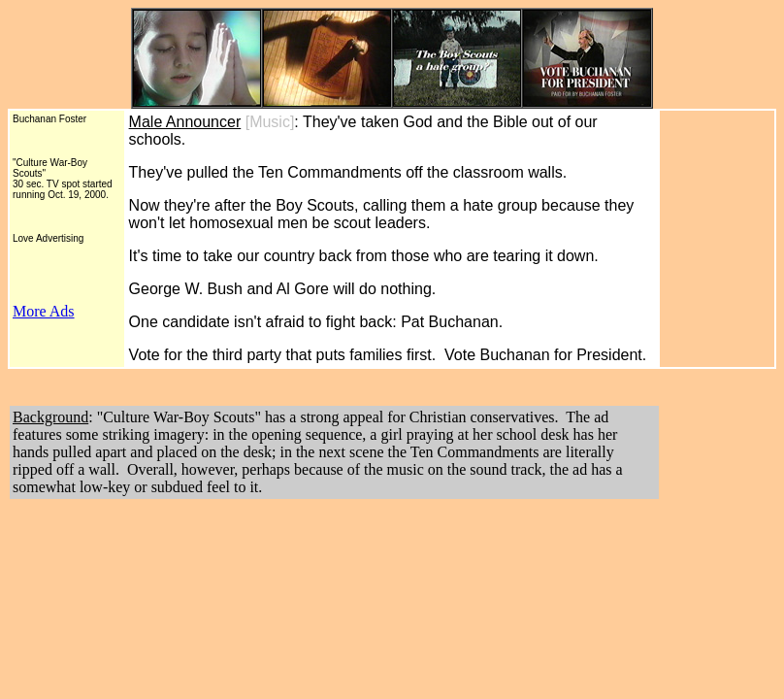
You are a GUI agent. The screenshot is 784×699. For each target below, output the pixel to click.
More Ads (44, 311)
